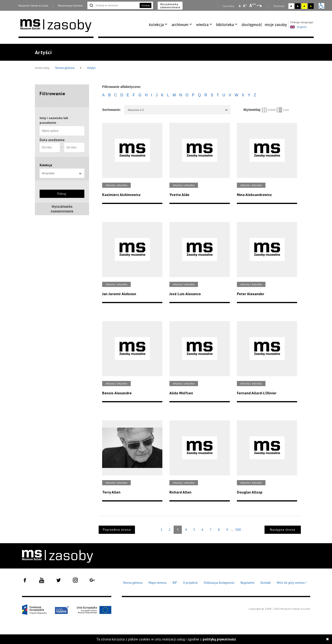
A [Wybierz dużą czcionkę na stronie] (253, 5)
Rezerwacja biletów (70, 6)
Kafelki (269, 110)
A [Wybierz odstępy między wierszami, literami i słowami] (261, 6)
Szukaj (145, 5)
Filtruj (62, 194)
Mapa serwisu (158, 583)
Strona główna (65, 68)
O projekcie (190, 583)
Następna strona (283, 530)
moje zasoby (276, 24)
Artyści (91, 68)
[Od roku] (50, 147)
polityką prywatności (219, 639)
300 (238, 530)
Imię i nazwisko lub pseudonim (54, 120)
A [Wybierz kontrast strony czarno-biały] (298, 6)
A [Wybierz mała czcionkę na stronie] (240, 6)
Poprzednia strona (117, 530)
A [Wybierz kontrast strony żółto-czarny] (304, 6)
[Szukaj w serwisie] (113, 5)
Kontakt (266, 583)
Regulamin (248, 583)
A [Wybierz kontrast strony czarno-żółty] (311, 6)
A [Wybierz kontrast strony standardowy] (291, 6)
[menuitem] (159, 25)
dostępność (252, 24)
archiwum (180, 24)
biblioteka (225, 24)
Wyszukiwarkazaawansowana (62, 209)
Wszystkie (62, 173)
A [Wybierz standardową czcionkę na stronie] (245, 6)
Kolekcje (46, 165)
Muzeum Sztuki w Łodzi (33, 6)
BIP (175, 583)
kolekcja (156, 24)
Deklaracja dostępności (219, 583)
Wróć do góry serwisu (292, 583)
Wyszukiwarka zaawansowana (170, 6)
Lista (283, 110)
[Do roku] (74, 147)
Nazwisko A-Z (178, 110)
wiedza (202, 24)
